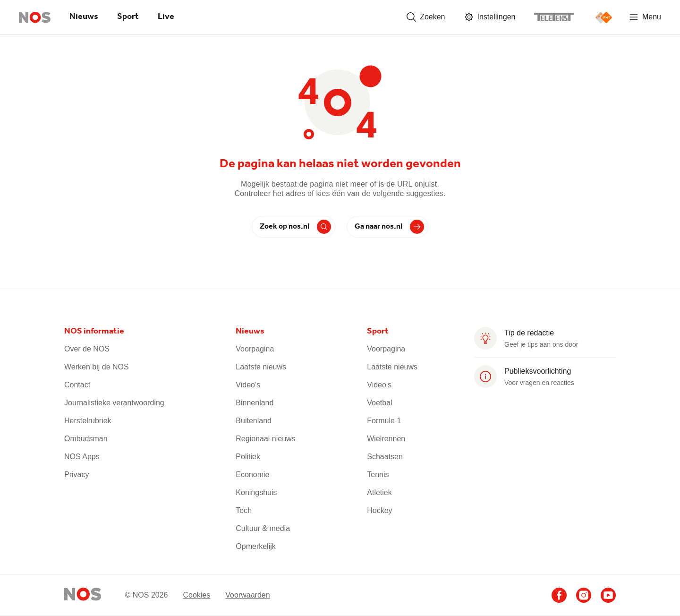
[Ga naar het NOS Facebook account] (559, 595)
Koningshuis (256, 492)
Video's (248, 385)
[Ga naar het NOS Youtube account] (608, 595)
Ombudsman (86, 439)
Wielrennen (386, 439)
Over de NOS (87, 349)
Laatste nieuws (261, 367)
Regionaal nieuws (265, 439)
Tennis (378, 475)
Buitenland (254, 421)
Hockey (379, 510)
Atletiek (379, 492)
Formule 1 (384, 421)
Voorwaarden (247, 595)
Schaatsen (385, 457)
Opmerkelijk (255, 546)
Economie (252, 475)
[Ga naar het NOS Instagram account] (584, 595)
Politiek (248, 457)
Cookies (196, 595)
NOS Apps (82, 457)
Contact (77, 385)
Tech (244, 510)
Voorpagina (255, 349)
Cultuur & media (263, 528)
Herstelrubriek (88, 421)
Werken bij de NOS (97, 367)
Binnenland (255, 403)
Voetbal (379, 403)
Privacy (76, 475)
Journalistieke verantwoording (114, 403)
